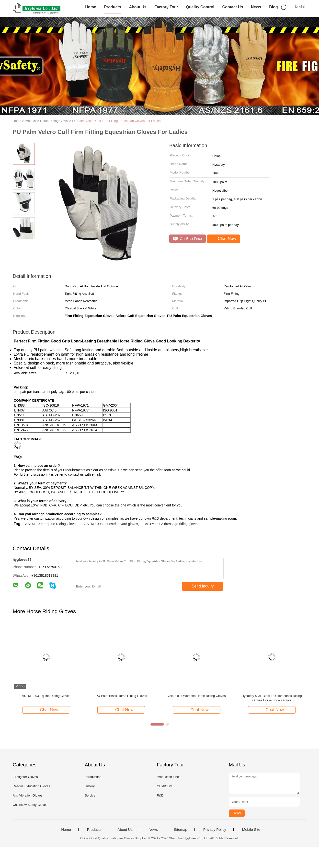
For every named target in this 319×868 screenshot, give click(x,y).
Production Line (168, 777)
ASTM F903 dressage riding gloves (172, 524)
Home (91, 7)
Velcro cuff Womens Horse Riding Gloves (196, 696)
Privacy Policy (215, 830)
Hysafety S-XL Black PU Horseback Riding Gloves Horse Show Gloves (272, 698)
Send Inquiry (203, 586)
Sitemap (180, 830)
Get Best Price (188, 239)
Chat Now (224, 239)
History (90, 786)
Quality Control (200, 7)
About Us (138, 7)
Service (90, 795)
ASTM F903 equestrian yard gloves (111, 524)
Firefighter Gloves (25, 777)
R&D (160, 795)
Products (112, 7)
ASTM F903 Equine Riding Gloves (51, 524)
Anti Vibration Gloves (28, 795)
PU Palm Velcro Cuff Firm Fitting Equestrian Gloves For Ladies (116, 121)
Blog (273, 7)
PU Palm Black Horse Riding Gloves (121, 696)
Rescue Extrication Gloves (31, 786)
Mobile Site (251, 830)
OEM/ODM (165, 786)
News (256, 7)
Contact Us (233, 7)
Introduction (93, 777)
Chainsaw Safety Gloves (30, 805)
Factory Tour (166, 7)
